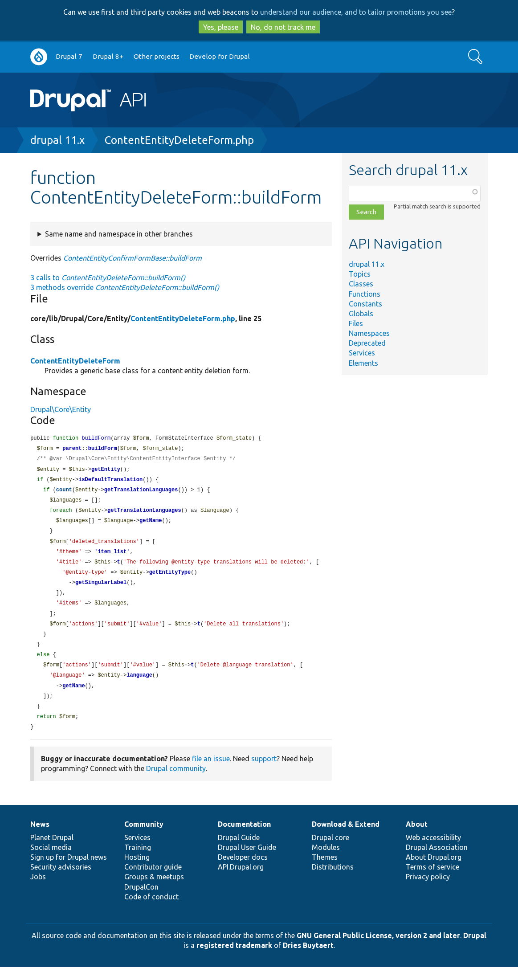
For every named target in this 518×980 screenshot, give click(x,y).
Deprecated (367, 343)
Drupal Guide (239, 850)
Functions (365, 294)
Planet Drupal (52, 850)
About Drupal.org (434, 870)
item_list (112, 557)
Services (362, 353)
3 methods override (125, 287)
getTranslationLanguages (141, 492)
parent (72, 449)
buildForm (103, 449)
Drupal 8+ (108, 56)
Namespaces (369, 333)
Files (356, 323)
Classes (361, 284)
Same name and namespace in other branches (119, 234)
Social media (51, 860)
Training (138, 860)
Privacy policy (428, 890)
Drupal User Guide (247, 860)
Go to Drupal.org (39, 57)
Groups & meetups (154, 890)
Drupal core (330, 850)
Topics (360, 274)
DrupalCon (141, 900)
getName (151, 525)
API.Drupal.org (241, 880)
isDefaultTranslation (110, 482)
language (139, 686)
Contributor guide (153, 880)
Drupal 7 (69, 56)
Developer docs (243, 870)
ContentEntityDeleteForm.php (179, 140)
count (64, 492)
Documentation (244, 837)
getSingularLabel (101, 589)
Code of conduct (151, 910)
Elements (363, 363)
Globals (361, 314)
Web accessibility (433, 850)
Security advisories (61, 880)
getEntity (106, 471)
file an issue (211, 772)
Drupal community (176, 781)
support (264, 772)
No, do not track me (283, 27)
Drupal (475, 948)
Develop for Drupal (220, 56)
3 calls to (108, 278)
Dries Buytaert (308, 958)
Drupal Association (437, 860)
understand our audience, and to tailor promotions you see (356, 12)
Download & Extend (346, 837)
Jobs (38, 890)
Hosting (137, 870)
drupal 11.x (57, 140)
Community (144, 837)
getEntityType (170, 578)
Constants (365, 304)
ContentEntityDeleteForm (75, 361)
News (40, 837)
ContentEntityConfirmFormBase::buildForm (133, 258)
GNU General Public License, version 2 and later (378, 948)
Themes (325, 870)
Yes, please (221, 27)
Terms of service (432, 880)
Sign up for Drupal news (69, 870)
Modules (326, 860)
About (417, 837)
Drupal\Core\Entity (61, 409)
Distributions (333, 880)
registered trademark (234, 958)
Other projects (157, 56)
